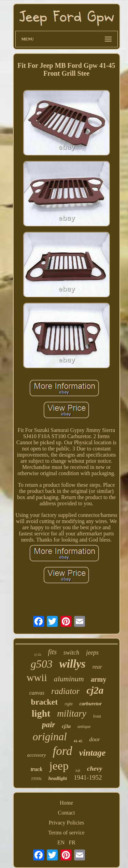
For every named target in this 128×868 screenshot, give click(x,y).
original (50, 737)
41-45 (78, 741)
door (95, 739)
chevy (95, 768)
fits (52, 652)
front (97, 716)
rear (97, 667)
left (78, 770)
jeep (59, 766)
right (68, 704)
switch (71, 653)
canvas (37, 693)
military (72, 714)
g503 (42, 664)
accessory (36, 755)
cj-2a (38, 654)
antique (84, 726)
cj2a (95, 690)
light (41, 713)
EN (61, 842)
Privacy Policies (67, 823)
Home (66, 803)
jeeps (92, 653)
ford (63, 751)
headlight (58, 778)
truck (37, 769)
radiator (65, 691)
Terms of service (66, 833)
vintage (93, 753)
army (99, 679)
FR (72, 842)
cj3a (66, 726)
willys (73, 664)
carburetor (91, 704)
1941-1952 (88, 777)
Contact (67, 813)
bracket (45, 702)
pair (48, 725)
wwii (37, 677)
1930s (36, 778)
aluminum (69, 679)
